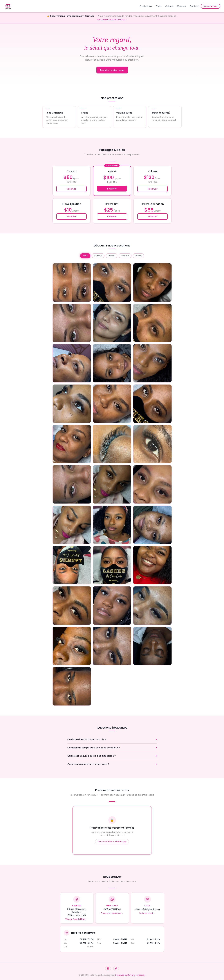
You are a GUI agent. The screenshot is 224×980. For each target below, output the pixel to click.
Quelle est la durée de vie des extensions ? (112, 756)
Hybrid (112, 256)
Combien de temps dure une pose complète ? (112, 748)
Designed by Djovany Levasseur (130, 975)
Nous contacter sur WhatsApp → (112, 20)
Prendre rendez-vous (112, 70)
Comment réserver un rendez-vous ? (112, 764)
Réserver (181, 6)
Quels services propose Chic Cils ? (112, 739)
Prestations (146, 6)
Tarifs (159, 6)
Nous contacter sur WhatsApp (112, 842)
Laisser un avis (210, 6)
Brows (138, 256)
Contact (194, 6)
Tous (85, 256)
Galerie (169, 6)
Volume (125, 256)
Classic (98, 256)
